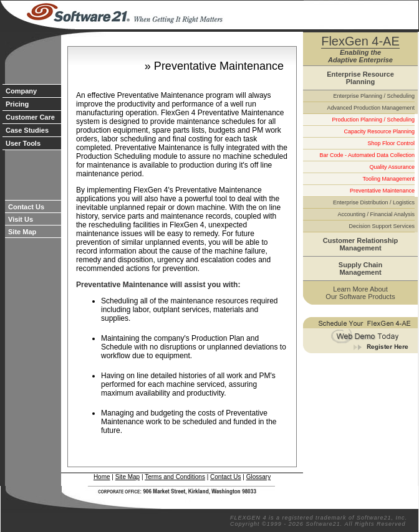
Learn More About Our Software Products (360, 293)
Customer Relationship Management (360, 244)
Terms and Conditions (175, 477)
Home (102, 477)
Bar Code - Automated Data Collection (367, 155)
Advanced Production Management (371, 108)
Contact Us (26, 207)
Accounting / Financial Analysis (376, 214)
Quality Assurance (392, 167)
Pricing (17, 104)
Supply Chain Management (360, 268)
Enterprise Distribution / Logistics (374, 202)
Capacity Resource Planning (379, 131)
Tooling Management (388, 179)
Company (21, 91)
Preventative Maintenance (382, 191)
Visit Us (21, 219)
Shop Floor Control (391, 143)
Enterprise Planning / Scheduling (374, 96)
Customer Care (30, 117)
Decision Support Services (382, 226)
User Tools (23, 143)
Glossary (258, 477)
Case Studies (27, 130)
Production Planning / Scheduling (373, 120)
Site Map (22, 232)
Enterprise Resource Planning (360, 78)
